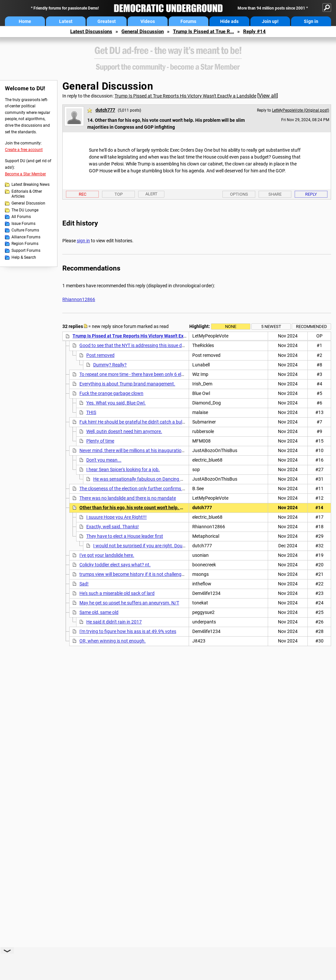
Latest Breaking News (31, 185)
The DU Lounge (25, 210)
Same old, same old (99, 612)
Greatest (107, 21)
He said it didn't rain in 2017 (114, 622)
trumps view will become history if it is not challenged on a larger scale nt (153, 574)
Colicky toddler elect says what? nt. (115, 565)
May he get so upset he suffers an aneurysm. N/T (129, 603)
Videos (148, 21)
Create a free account (24, 150)
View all (268, 96)
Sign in (311, 21)
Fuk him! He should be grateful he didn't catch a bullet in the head (145, 422)
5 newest (271, 327)
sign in (83, 241)
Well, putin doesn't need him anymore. (124, 431)
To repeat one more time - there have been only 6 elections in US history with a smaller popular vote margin (186, 374)
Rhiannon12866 (79, 299)
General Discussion (143, 32)
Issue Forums (23, 224)
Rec (83, 194)
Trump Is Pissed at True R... (203, 32)
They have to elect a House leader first (125, 536)
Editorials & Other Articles (27, 194)
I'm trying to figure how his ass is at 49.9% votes (128, 631)
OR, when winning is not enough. (113, 641)
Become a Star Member (25, 174)
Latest (66, 21)
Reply (311, 194)
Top (119, 194)
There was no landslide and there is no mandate (128, 498)
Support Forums (26, 250)
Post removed (100, 355)
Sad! (84, 584)
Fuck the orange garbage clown (111, 393)
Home (25, 21)
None (231, 327)
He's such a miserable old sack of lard (117, 593)
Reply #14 (254, 32)
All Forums (21, 217)
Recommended (312, 327)
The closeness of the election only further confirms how (135, 489)
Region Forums (25, 244)
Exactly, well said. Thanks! (113, 527)
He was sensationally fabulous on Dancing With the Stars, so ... (157, 479)
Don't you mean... (104, 460)
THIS (91, 412)
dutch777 (105, 110)
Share (275, 194)
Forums (188, 21)
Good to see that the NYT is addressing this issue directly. (137, 345)
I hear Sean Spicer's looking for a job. (123, 469)
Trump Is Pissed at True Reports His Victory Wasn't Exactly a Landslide (185, 96)
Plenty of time (100, 441)
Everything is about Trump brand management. (127, 384)
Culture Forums (25, 230)
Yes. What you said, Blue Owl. (116, 403)
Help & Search (24, 257)
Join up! (270, 21)
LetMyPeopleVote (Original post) (301, 110)
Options (239, 194)
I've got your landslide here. (107, 555)
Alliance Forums (26, 237)
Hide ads (229, 21)
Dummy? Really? (110, 365)
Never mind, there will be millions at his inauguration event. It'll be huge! (151, 450)
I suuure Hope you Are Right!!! (116, 517)
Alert (151, 194)
